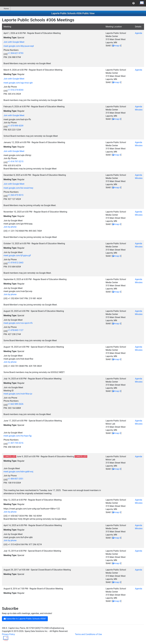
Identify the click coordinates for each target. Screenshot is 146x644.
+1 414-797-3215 (15, 161)
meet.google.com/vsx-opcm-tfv (18, 323)
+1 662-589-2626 (15, 404)
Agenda (138, 33)
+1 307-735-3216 (15, 443)
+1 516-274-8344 (15, 90)
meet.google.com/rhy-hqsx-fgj (17, 436)
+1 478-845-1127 (15, 330)
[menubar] (73, 3)
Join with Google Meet (14, 42)
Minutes (139, 110)
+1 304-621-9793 (15, 53)
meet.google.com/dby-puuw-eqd (19, 46)
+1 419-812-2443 (15, 263)
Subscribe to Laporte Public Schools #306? (25, 619)
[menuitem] (134, 3)
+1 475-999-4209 (15, 126)
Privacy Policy (8, 634)
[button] (134, 3)
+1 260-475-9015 (15, 195)
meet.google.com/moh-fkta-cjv (18, 394)
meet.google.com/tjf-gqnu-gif (17, 255)
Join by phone (10, 227)
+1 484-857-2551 (15, 479)
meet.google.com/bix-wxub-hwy (18, 188)
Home (5, 9)
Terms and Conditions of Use (88, 634)
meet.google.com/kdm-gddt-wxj (18, 472)
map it (117, 46)
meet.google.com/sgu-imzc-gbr (18, 83)
